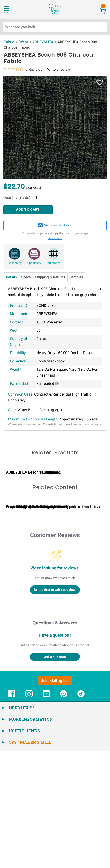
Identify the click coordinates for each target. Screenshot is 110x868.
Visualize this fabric (55, 225)
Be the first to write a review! (55, 706)
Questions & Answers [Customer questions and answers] (55, 740)
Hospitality (15, 263)
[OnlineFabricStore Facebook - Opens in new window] (12, 813)
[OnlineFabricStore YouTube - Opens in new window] (46, 813)
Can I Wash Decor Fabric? (85, 624)
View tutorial (55, 238)
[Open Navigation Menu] (12, 9)
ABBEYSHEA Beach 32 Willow (85, 531)
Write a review (59, 70)
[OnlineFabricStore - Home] (55, 14)
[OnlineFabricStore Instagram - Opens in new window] (29, 813)
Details (11, 277)
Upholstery (34, 263)
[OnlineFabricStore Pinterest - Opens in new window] (64, 813)
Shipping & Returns (50, 277)
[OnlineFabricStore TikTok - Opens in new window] (81, 813)
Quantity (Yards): (17, 198)
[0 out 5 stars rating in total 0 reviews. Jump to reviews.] (23, 69)
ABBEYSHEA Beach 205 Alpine (32, 531)
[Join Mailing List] (55, 797)
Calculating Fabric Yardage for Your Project (42, 624)
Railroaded (54, 263)
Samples (76, 277)
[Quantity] (40, 198)
